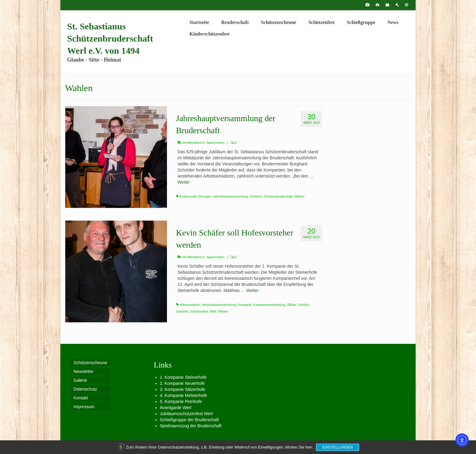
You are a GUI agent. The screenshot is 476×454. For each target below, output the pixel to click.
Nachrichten (216, 143)
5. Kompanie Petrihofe (181, 401)
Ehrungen (205, 197)
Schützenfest (199, 312)
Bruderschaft (188, 197)
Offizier (292, 305)
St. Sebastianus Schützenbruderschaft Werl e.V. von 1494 (110, 38)
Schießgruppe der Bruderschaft (190, 420)
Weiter (184, 182)
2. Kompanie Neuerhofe (182, 383)
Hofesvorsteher (190, 305)
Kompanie (245, 305)
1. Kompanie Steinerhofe (183, 377)
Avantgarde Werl (176, 408)
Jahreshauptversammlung (231, 197)
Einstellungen (338, 447)
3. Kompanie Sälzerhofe (183, 389)
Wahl (213, 312)
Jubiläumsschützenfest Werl (186, 414)
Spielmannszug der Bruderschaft (191, 426)
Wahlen (299, 197)
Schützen (256, 197)
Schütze (304, 305)
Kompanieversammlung (269, 305)
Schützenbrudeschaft (278, 197)
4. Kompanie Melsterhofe (184, 395)
